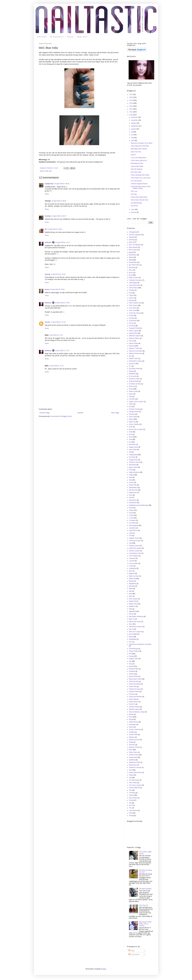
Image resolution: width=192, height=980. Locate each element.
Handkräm (132, 444)
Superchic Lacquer (135, 767)
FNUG (131, 404)
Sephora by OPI (134, 740)
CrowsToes (133, 321)
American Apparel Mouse (139, 184)
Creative (132, 318)
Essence (132, 386)
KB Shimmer (133, 490)
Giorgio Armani (134, 412)
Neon (131, 624)
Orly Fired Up (143, 905)
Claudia (132, 300)
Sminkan (48, 216)
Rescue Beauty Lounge (137, 712)
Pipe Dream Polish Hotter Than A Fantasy (145, 924)
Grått (131, 432)
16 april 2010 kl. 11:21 (63, 242)
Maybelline (133, 584)
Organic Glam (134, 659)
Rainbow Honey (134, 709)
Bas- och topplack (135, 245)
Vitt (130, 803)
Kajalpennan (49, 184)
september (135, 126)
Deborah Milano (134, 338)
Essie (131, 389)
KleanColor (133, 500)
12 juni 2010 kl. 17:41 (56, 366)
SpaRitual (132, 760)
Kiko (130, 498)
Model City (133, 601)
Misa (131, 594)
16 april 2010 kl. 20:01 (63, 303)
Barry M (132, 242)
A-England (132, 232)
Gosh (131, 427)
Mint (130, 591)
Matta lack (132, 579)
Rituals (131, 714)
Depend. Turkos (134, 348)
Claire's (131, 298)
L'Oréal (131, 515)
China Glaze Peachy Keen (139, 200)
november (135, 120)
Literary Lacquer (134, 551)
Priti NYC (132, 704)
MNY (131, 596)
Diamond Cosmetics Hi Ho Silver (142, 143)
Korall (131, 513)
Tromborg (132, 793)
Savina (131, 727)
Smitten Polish (134, 755)
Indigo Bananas (134, 472)
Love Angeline (134, 556)
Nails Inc (132, 619)
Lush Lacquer (134, 563)
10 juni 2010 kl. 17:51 (62, 351)
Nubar (131, 637)
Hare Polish (133, 450)
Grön (131, 434)
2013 (131, 106)
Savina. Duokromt (135, 729)
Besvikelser (133, 255)
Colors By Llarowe (135, 313)
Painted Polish (134, 669)
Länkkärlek (133, 568)
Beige (131, 252)
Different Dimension (136, 353)
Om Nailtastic (57, 37)
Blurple (131, 257)
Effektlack (132, 374)
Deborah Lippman (135, 336)
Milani (131, 589)
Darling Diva (133, 333)
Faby (131, 396)
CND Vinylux (133, 305)
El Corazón (133, 376)
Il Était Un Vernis (135, 462)
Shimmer (132, 745)
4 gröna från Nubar (137, 166)
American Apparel (135, 235)
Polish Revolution (135, 684)
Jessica (131, 482)
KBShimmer (133, 493)
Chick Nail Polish (135, 285)
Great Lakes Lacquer (136, 429)
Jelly (130, 480)
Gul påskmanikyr (136, 203)
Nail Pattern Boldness (136, 616)
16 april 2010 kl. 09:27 (59, 216)
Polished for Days (135, 689)
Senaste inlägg (44, 413)
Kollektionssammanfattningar (139, 505)
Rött (130, 719)
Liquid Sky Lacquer (135, 548)
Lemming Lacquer (135, 541)
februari (134, 212)
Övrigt (131, 816)
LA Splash (132, 520)
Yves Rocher (133, 810)
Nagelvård (132, 611)
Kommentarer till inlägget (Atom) (61, 416)
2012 (131, 109)
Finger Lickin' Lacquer (136, 402)
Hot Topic (134, 194)
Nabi (131, 609)
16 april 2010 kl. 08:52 (59, 201)
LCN (130, 536)
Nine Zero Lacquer (135, 632)
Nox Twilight (133, 634)
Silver (131, 750)
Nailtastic (48, 242)
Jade (131, 477)
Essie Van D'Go (136, 152)
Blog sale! (83, 37)
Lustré (131, 566)
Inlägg (131, 951)
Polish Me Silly (134, 681)
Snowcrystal (133, 757)
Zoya (131, 813)
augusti (134, 129)
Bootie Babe (133, 262)
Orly (130, 661)
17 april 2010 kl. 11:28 (58, 322)
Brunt (131, 275)
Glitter (131, 419)
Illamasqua (133, 465)
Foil (130, 407)
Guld (131, 439)
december (135, 117)
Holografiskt (133, 455)
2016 (131, 97)
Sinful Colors (133, 752)
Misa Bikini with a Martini (139, 149)
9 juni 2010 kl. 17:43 (56, 335)
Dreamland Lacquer (136, 361)
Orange (131, 656)
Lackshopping (134, 525)
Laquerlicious (133, 530)
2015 (131, 100)
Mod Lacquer (133, 599)
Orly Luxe (134, 191)
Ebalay (131, 371)
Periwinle (132, 671)
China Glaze (133, 288)
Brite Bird (132, 268)
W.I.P (131, 805)
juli (132, 132)
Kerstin (47, 322)
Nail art (131, 614)
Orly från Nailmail (136, 169)
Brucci (131, 273)
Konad (131, 508)
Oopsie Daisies (134, 651)
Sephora (132, 737)
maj (133, 138)
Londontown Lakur (135, 553)
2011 (131, 112)
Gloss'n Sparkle (134, 424)
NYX (131, 642)
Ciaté (131, 293)
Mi (46, 229)
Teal (130, 778)
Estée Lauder (133, 391)
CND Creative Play (135, 303)
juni (132, 135)
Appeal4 (132, 237)
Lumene (132, 561)
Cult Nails (132, 326)
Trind (131, 790)
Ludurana (132, 558)
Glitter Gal (132, 422)
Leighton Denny (134, 538)
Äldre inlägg (115, 413)
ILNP (131, 470)
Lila (130, 543)
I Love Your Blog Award (138, 158)
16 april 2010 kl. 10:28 (55, 229)
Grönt (131, 437)
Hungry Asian (133, 460)
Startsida (42, 37)
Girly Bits (132, 414)
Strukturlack (133, 765)
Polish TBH (133, 687)
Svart (131, 770)
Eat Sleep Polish (134, 369)
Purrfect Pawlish (134, 707)
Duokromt (132, 364)
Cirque (131, 295)
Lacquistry (132, 528)
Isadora (131, 475)
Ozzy (131, 664)
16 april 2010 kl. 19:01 (57, 289)
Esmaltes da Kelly (135, 384)
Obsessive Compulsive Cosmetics (140, 644)
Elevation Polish (134, 379)
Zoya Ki (133, 155)
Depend (132, 346)
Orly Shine (134, 206)
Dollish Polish (133, 359)
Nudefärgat (133, 639)
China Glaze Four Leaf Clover (141, 178)
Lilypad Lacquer (134, 546)
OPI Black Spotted (145, 889)
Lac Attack (132, 523)
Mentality (132, 586)
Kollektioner (133, 503)
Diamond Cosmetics (136, 351)
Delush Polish (134, 343)
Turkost (131, 795)
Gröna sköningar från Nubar (140, 175)
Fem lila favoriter (136, 181)
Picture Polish (134, 676)
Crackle (132, 316)
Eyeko (131, 394)
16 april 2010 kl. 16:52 (58, 274)
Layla (131, 533)
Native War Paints (135, 622)
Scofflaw (132, 732)
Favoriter (132, 399)
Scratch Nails (133, 735)
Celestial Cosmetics (136, 280)
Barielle (131, 240)
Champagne (133, 283)
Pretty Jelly (133, 699)
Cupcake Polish (134, 328)
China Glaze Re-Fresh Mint (140, 146)
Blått (47, 171)
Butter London (134, 278)
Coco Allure (133, 308)
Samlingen (133, 725)
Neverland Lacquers (136, 627)
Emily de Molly (134, 381)
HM (130, 452)
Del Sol (131, 341)
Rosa (131, 717)
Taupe (131, 775)
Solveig (48, 274)
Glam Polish (133, 417)
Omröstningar (134, 649)
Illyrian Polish (133, 467)
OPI (130, 654)
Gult (130, 442)
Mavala (131, 581)
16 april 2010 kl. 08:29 (62, 184)
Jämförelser (133, 488)
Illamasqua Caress (137, 163)
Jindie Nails (133, 485)
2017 (131, 95)
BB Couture (133, 250)
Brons (131, 270)
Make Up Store (134, 576)
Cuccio (131, 323)
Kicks (131, 495)
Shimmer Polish (134, 747)
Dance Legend (134, 331)
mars (133, 209)
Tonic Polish (133, 783)
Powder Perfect (134, 692)
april (133, 141)
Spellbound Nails (135, 762)
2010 (131, 115)
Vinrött (131, 800)
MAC (50, 171)
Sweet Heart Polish (135, 773)
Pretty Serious (134, 702)
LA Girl (131, 518)
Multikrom (132, 606)
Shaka (131, 742)
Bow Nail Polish (134, 265)
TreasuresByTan (134, 788)
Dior (130, 356)
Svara (47, 194)
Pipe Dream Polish (135, 679)
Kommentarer (134, 954)
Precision (132, 694)
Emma (47, 289)
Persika (131, 674)
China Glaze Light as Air (139, 160)
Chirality (132, 290)
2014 (131, 103)
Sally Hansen (133, 722)
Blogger (104, 969)
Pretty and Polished (135, 697)
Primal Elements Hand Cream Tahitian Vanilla (141, 187)
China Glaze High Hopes (139, 197)
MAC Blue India (136, 172)
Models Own (133, 604)
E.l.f (130, 366)
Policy (70, 37)
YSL (130, 808)
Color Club (133, 310)
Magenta (132, 573)
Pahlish (131, 666)
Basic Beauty (133, 247)
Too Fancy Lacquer (135, 785)
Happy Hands (134, 447)
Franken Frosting (135, 409)
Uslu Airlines (133, 798)
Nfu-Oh (131, 629)
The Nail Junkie (134, 780)
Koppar (131, 510)
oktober (134, 123)
